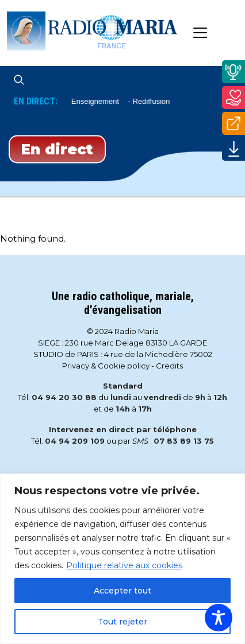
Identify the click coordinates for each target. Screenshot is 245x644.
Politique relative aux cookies (124, 565)
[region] (122, 559)
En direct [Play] (57, 149)
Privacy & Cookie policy (106, 366)
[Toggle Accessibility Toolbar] (219, 618)
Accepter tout (122, 591)
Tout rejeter (122, 622)
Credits (169, 366)
